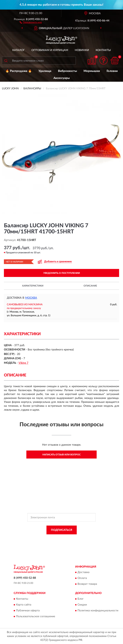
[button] (31, 22)
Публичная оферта (28, 611)
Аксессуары (62, 78)
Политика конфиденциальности (98, 611)
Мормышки (92, 71)
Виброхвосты (67, 71)
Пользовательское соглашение (36, 616)
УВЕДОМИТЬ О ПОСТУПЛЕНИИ (62, 273)
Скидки (82, 605)
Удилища (45, 71)
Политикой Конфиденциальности (81, 539)
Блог (81, 599)
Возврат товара (87, 584)
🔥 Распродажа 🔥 (19, 71)
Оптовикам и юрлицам (50, 50)
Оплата (82, 578)
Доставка (83, 572)
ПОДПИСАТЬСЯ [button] (62, 530)
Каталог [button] (19, 50)
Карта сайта (24, 605)
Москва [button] (31, 298)
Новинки (82, 50)
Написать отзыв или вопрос (61, 455)
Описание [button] (90, 286)
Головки (112, 71)
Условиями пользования (55, 542)
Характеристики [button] (33, 286)
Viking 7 (23, 363)
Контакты (103, 50)
